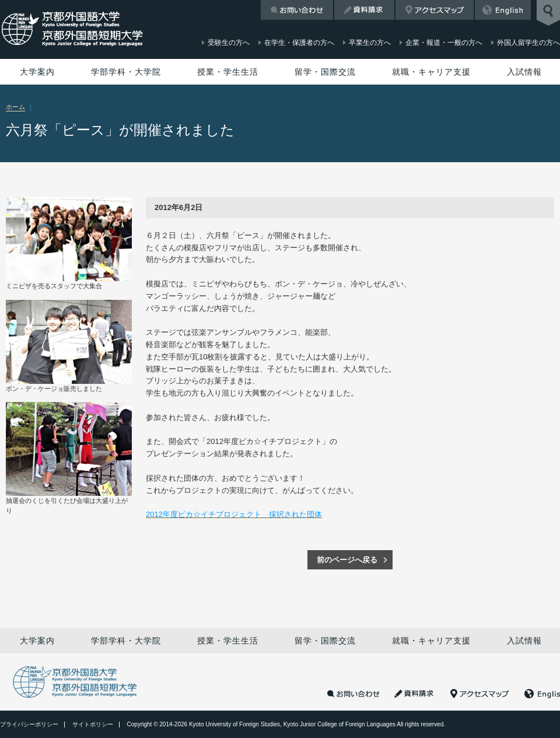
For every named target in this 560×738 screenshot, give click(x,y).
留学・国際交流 (325, 72)
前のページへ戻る (347, 560)
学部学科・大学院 (126, 72)
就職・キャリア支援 (431, 72)
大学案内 (37, 72)
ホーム (15, 107)
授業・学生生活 (228, 72)
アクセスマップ (435, 10)
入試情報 (524, 72)
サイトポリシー (93, 724)
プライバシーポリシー (29, 724)
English (503, 10)
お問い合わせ (297, 10)
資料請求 (364, 10)
